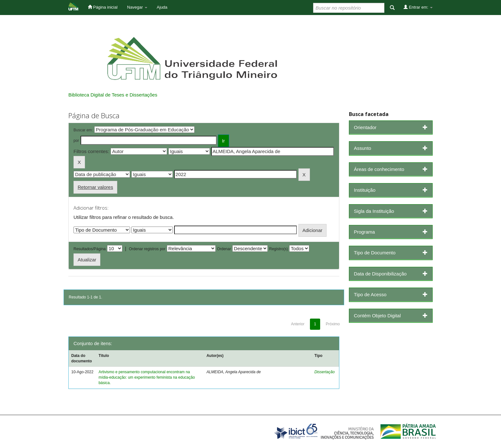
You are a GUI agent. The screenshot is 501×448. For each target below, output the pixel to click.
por (76, 141)
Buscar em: (83, 130)
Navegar (137, 7)
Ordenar (224, 249)
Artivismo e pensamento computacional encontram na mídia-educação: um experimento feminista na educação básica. (147, 377)
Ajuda (162, 7)
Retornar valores (95, 187)
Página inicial (103, 7)
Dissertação (324, 372)
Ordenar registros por (147, 249)
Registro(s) (278, 249)
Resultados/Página (90, 249)
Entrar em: (418, 7)
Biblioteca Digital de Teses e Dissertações (113, 95)
